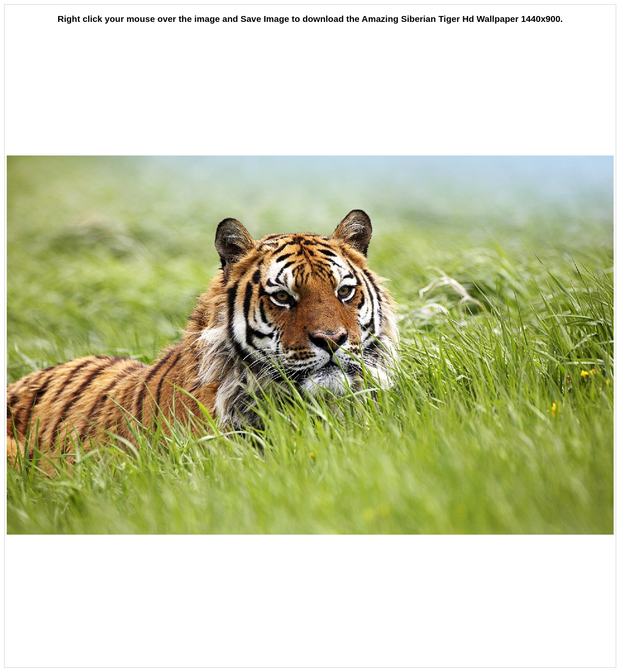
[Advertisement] (310, 91)
